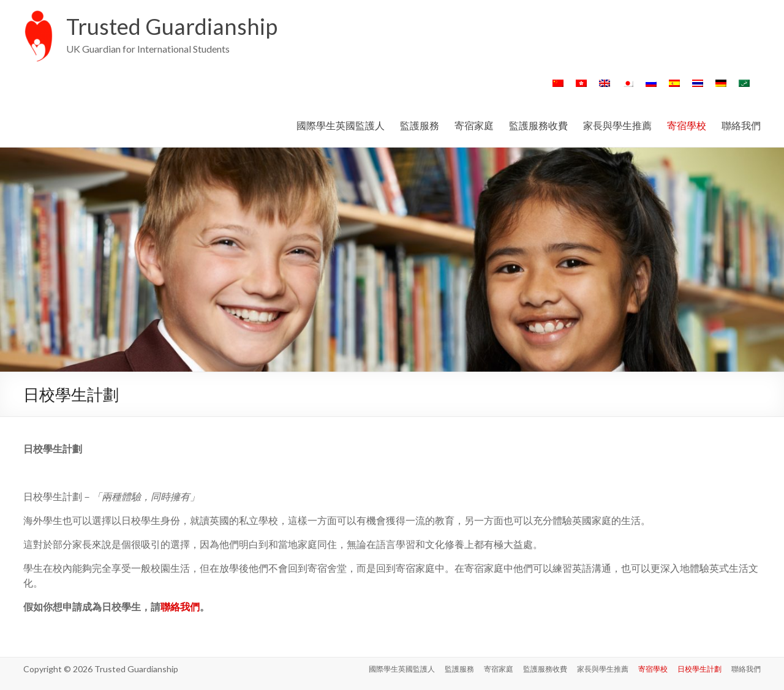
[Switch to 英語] (605, 89)
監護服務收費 (538, 125)
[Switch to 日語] (628, 89)
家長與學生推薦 (617, 125)
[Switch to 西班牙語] (674, 89)
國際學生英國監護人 (341, 125)
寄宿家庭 (474, 125)
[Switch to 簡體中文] (558, 89)
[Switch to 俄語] (651, 89)
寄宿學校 (687, 125)
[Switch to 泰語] (698, 89)
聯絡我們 (741, 125)
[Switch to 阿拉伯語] (744, 89)
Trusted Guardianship (172, 26)
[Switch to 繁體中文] (581, 89)
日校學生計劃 (699, 669)
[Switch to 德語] (721, 89)
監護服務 (420, 125)
